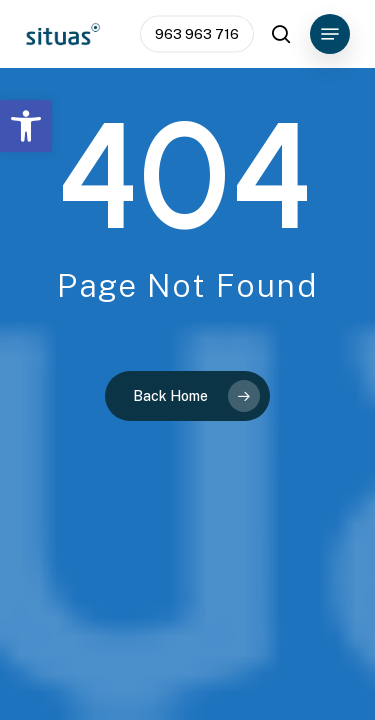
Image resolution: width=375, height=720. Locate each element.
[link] (26, 126)
